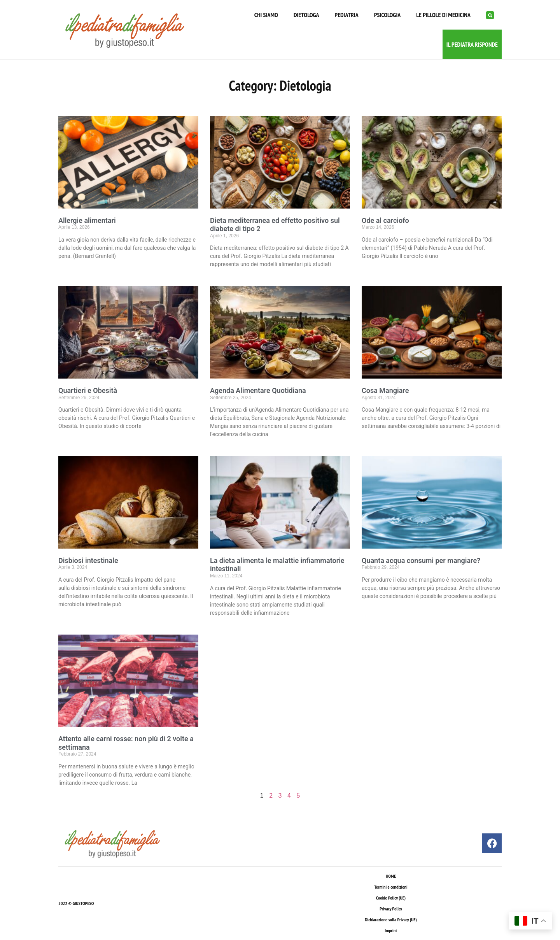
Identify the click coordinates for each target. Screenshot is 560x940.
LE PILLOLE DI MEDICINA (443, 15)
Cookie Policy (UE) (391, 898)
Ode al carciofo (385, 220)
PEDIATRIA (347, 15)
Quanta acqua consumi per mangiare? (421, 560)
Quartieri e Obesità (88, 390)
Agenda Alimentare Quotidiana (258, 390)
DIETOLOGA (306, 15)
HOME (391, 876)
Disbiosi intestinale (88, 560)
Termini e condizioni (391, 887)
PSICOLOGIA (387, 15)
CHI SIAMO (266, 15)
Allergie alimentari (87, 220)
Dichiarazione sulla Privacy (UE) (391, 920)
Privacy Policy (391, 909)
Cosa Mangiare (385, 390)
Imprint (391, 930)
